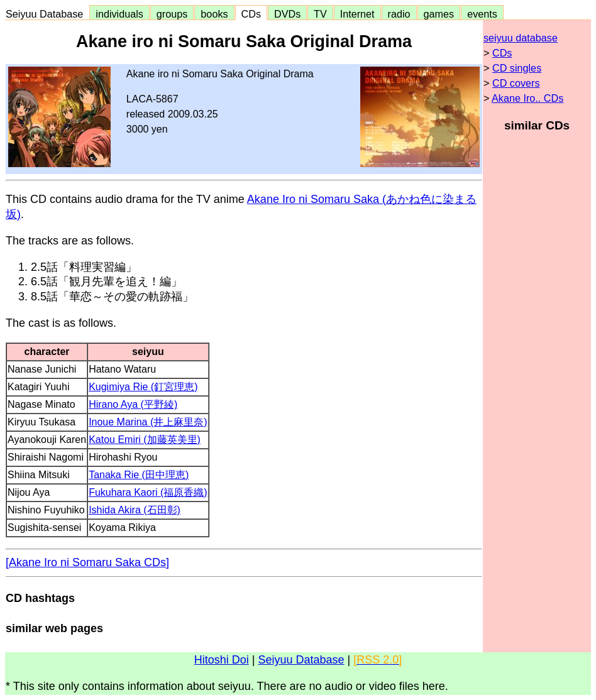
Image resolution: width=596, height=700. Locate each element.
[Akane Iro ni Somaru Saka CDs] (87, 562)
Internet (357, 14)
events (482, 14)
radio (399, 14)
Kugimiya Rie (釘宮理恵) (143, 387)
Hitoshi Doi (222, 660)
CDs (251, 14)
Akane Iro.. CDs (527, 98)
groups (172, 14)
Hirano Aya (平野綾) (133, 404)
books (214, 14)
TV (320, 14)
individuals (119, 14)
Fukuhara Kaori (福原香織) (148, 492)
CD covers (516, 83)
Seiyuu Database (47, 14)
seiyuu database (521, 38)
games (439, 14)
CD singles (517, 68)
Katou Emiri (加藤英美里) (145, 440)
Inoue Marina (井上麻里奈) (148, 422)
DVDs (287, 14)
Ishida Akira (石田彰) (135, 510)
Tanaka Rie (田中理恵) (139, 475)
